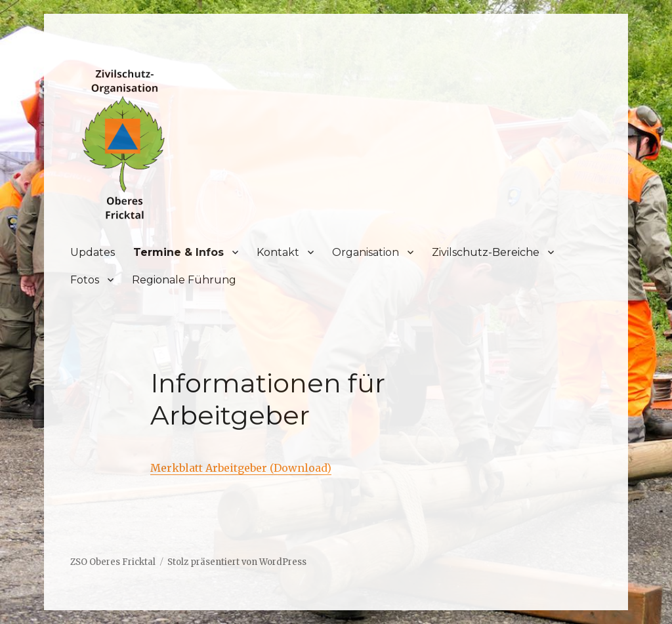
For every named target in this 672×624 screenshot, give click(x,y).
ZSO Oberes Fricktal (113, 562)
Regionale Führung (184, 280)
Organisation (366, 252)
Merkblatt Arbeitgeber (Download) (241, 468)
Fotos (85, 280)
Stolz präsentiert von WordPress (237, 562)
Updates (93, 252)
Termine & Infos (178, 252)
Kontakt (278, 252)
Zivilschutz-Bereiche (486, 252)
